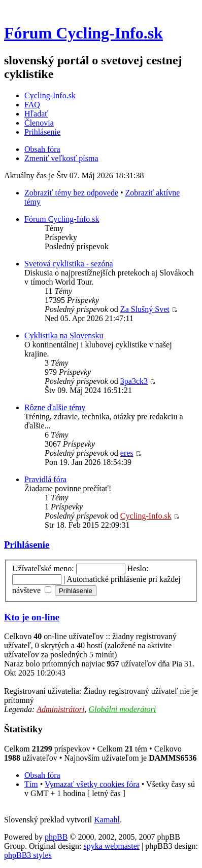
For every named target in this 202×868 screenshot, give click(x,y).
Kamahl (107, 820)
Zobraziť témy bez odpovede (71, 193)
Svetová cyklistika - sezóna (69, 264)
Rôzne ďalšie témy (55, 407)
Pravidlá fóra (45, 479)
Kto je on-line (32, 617)
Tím (31, 784)
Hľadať (36, 114)
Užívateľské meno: (43, 568)
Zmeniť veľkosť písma (61, 158)
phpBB (56, 837)
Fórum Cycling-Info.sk (83, 33)
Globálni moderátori (122, 709)
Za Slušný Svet (145, 309)
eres (127, 453)
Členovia (39, 123)
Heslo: (138, 568)
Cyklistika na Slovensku (64, 336)
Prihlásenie (42, 132)
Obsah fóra (42, 149)
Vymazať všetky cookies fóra (92, 784)
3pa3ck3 (134, 381)
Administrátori (60, 709)
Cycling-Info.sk (50, 95)
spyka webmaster (111, 846)
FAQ (32, 105)
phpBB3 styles (28, 855)
